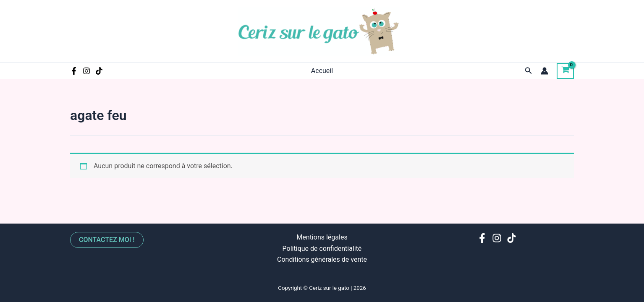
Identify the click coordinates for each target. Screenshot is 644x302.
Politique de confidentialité (322, 249)
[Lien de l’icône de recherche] (529, 71)
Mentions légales (322, 237)
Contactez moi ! (107, 240)
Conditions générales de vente (322, 259)
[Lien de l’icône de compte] (545, 71)
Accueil (322, 71)
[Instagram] (86, 71)
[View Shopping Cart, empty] (565, 71)
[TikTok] (99, 71)
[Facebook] (74, 71)
